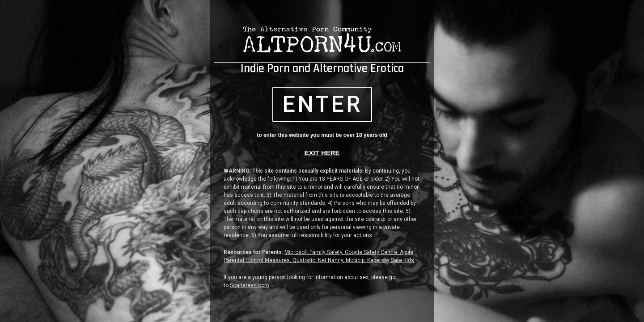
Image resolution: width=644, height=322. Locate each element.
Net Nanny (330, 260)
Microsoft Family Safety (313, 252)
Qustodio (304, 260)
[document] (322, 161)
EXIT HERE (322, 153)
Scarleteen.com (250, 285)
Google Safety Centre (371, 252)
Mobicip (355, 260)
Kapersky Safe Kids (391, 260)
